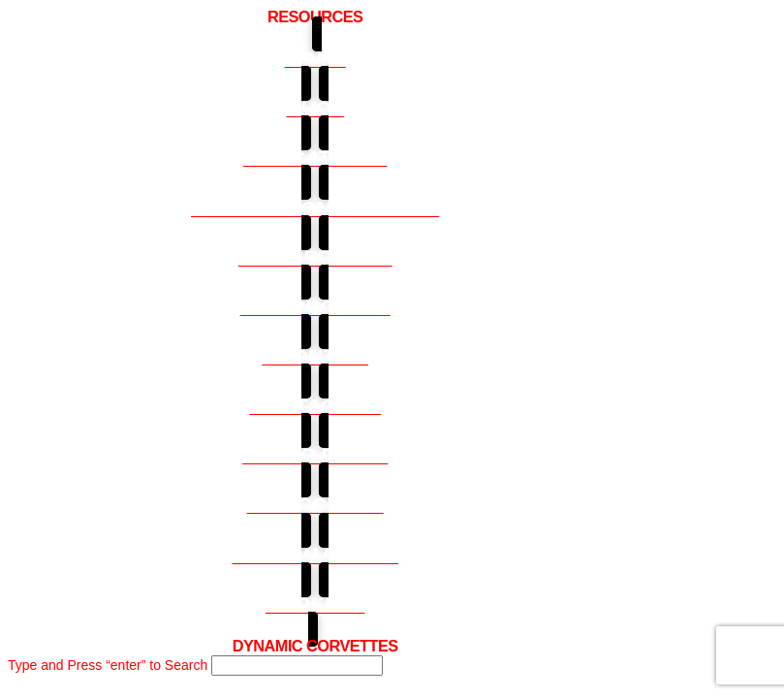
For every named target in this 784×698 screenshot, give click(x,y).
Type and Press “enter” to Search (108, 665)
